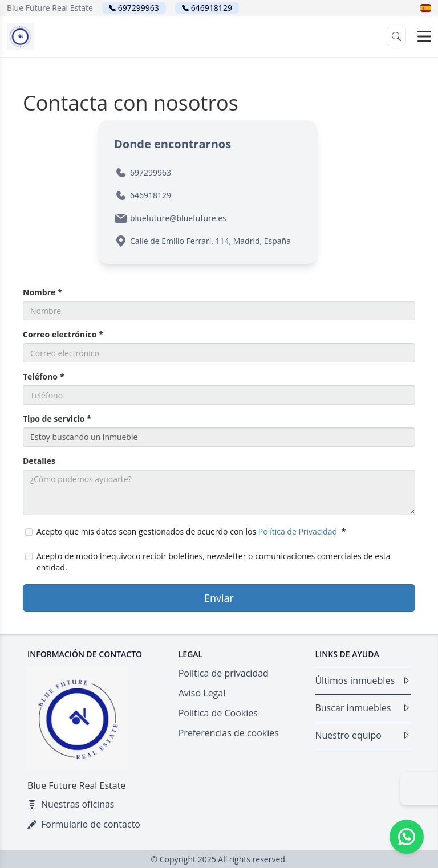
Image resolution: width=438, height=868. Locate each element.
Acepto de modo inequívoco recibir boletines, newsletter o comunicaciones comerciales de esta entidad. (208, 562)
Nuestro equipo (363, 735)
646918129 (212, 8)
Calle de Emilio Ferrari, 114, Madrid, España (210, 241)
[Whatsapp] (407, 837)
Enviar (219, 598)
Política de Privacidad (298, 531)
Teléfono (44, 376)
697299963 (139, 8)
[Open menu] (424, 36)
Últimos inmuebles (363, 680)
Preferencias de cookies (229, 733)
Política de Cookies (218, 713)
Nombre (42, 292)
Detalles (39, 461)
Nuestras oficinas (71, 804)
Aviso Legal (202, 693)
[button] (426, 8)
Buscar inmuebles (363, 708)
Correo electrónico (63, 334)
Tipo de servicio (57, 419)
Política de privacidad (224, 673)
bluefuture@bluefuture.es (178, 218)
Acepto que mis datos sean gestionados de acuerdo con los (185, 531)
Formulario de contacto (84, 824)
